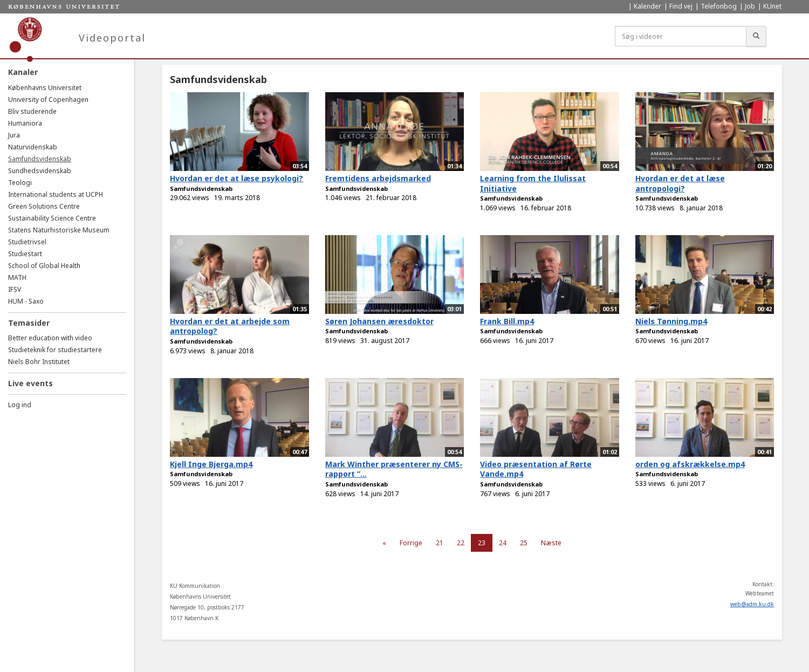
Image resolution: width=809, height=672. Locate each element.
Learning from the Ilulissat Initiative (533, 183)
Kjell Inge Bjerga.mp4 (211, 464)
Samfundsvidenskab (40, 159)
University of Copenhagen (48, 100)
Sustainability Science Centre (52, 218)
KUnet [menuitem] (772, 6)
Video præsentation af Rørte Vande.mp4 (536, 469)
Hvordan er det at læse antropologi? (680, 183)
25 (524, 543)
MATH (17, 277)
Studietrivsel (27, 242)
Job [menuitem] (750, 6)
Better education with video (50, 338)
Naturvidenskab (33, 147)
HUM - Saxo (26, 301)
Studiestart (25, 254)
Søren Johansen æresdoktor (379, 321)
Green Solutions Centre (44, 206)
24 (503, 543)
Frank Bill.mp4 (507, 321)
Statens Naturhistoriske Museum (59, 230)
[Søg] (756, 36)
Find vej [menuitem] (681, 6)
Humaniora (25, 123)
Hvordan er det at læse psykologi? (236, 178)
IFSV (15, 289)
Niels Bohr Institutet (39, 362)
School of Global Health (44, 266)
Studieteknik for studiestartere (55, 350)
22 (461, 543)
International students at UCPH (56, 194)
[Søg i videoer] (681, 36)
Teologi (20, 183)
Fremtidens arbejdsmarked (378, 178)
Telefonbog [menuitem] (719, 6)
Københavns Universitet (45, 88)
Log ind (20, 405)
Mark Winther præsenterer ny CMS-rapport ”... (394, 469)
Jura (14, 135)
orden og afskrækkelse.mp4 (690, 464)
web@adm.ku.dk (752, 604)
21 (440, 543)
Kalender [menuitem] (647, 6)
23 (482, 543)
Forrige (411, 543)
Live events (30, 383)
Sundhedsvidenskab (40, 171)
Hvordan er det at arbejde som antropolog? (230, 326)
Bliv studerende (32, 111)
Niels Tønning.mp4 (671, 321)
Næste (551, 543)
